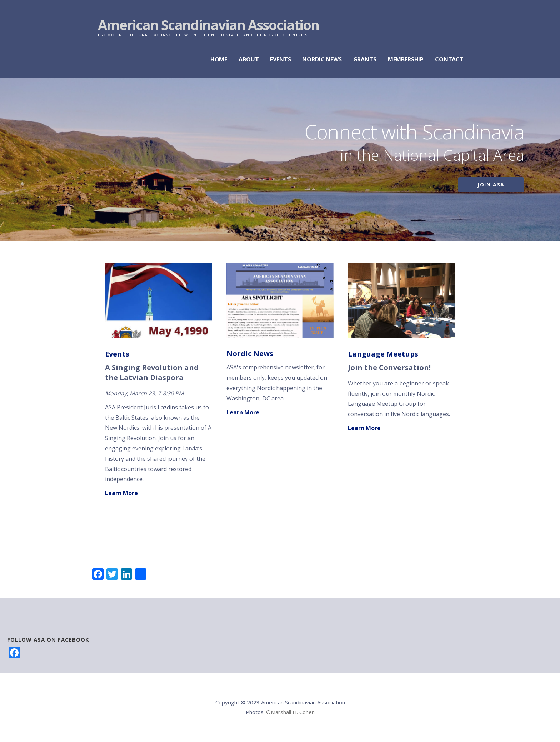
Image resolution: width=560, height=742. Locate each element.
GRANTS (365, 59)
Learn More (121, 493)
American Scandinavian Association (208, 25)
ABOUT (249, 59)
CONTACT (449, 59)
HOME (219, 59)
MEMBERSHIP (406, 59)
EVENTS (280, 59)
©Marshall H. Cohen (290, 712)
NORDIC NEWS (322, 59)
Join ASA (491, 185)
